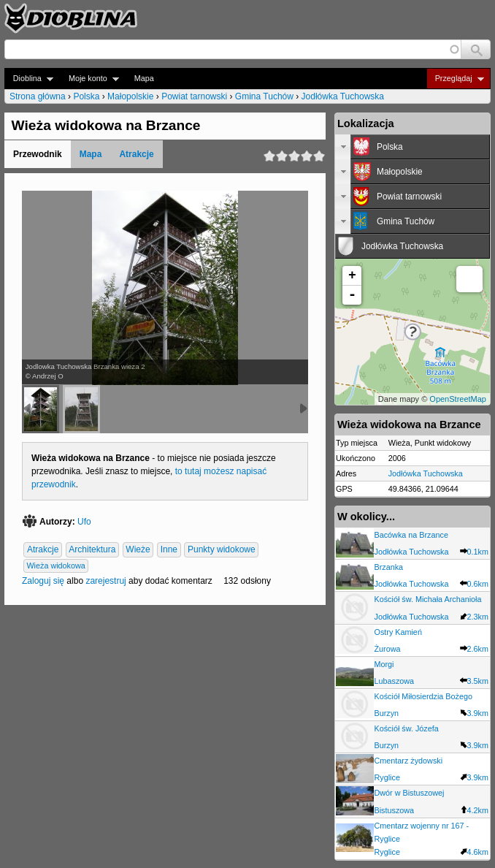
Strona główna (38, 96)
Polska (86, 96)
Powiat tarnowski (194, 96)
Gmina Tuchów (264, 96)
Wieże (138, 550)
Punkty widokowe (222, 550)
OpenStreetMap (458, 399)
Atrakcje (136, 154)
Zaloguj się (43, 581)
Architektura (92, 550)
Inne (169, 550)
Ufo (84, 522)
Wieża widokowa (55, 566)
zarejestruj (105, 581)
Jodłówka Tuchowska (343, 96)
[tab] (412, 147)
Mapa (144, 78)
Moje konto (89, 79)
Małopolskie (130, 96)
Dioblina (29, 79)
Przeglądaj (455, 79)
